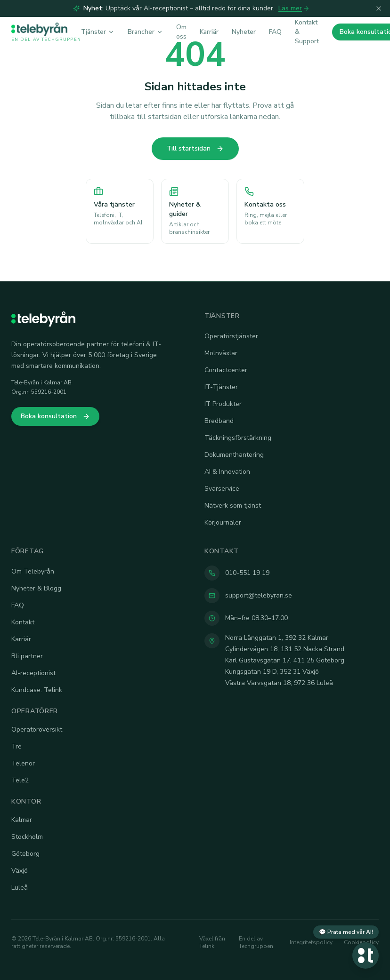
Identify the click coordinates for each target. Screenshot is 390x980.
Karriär (209, 32)
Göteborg (25, 854)
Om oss (181, 32)
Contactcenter (226, 370)
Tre (16, 746)
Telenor (23, 763)
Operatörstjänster (231, 336)
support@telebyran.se (259, 595)
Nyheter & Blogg (36, 588)
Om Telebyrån (33, 571)
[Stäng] (379, 8)
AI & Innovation (227, 472)
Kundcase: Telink (37, 690)
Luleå (20, 888)
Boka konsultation (55, 416)
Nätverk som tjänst (233, 506)
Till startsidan (195, 148)
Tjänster (98, 32)
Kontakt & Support (307, 32)
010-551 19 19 (247, 573)
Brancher (145, 32)
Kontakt (23, 622)
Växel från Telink (212, 942)
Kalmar (22, 820)
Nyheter (244, 32)
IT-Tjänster (221, 387)
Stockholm (27, 837)
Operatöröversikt (37, 729)
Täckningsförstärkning (238, 438)
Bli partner (27, 656)
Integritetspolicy (311, 942)
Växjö (20, 871)
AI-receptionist (33, 673)
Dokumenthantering (234, 455)
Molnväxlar (221, 353)
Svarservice (222, 489)
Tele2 (20, 780)
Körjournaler (223, 522)
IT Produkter (223, 404)
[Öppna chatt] (366, 956)
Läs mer (294, 8)
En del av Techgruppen (256, 942)
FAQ (275, 32)
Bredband (219, 421)
